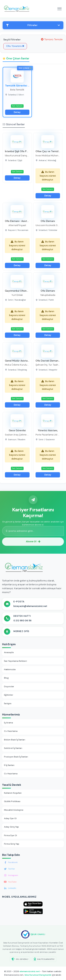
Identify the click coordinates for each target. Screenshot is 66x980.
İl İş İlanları (9, 765)
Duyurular (9, 686)
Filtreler (33, 25)
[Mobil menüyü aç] (59, 9)
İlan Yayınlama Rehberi (15, 661)
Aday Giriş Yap (11, 827)
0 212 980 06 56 (22, 621)
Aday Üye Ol (10, 818)
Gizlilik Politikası (12, 801)
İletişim (8, 704)
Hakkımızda (10, 669)
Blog (6, 678)
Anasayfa (9, 652)
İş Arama (8, 723)
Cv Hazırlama (11, 731)
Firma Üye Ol (10, 835)
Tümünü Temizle (52, 39)
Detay (17, 112)
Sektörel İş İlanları (13, 748)
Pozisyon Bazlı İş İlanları (16, 757)
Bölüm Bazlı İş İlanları (15, 740)
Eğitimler (9, 695)
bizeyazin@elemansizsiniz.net (30, 606)
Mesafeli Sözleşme (14, 810)
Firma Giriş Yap (12, 844)
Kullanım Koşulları (13, 793)
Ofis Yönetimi (15, 46)
